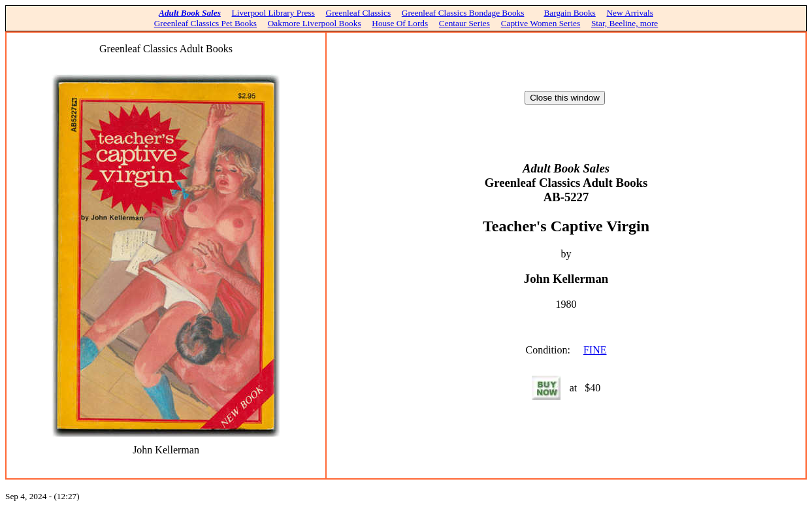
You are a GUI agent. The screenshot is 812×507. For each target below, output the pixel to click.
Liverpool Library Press (273, 13)
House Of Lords (400, 23)
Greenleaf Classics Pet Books (205, 23)
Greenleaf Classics (359, 13)
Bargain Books (569, 13)
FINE (595, 350)
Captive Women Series (541, 23)
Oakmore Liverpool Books (315, 23)
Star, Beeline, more (625, 23)
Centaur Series (464, 23)
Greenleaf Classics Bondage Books (463, 13)
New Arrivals (629, 13)
